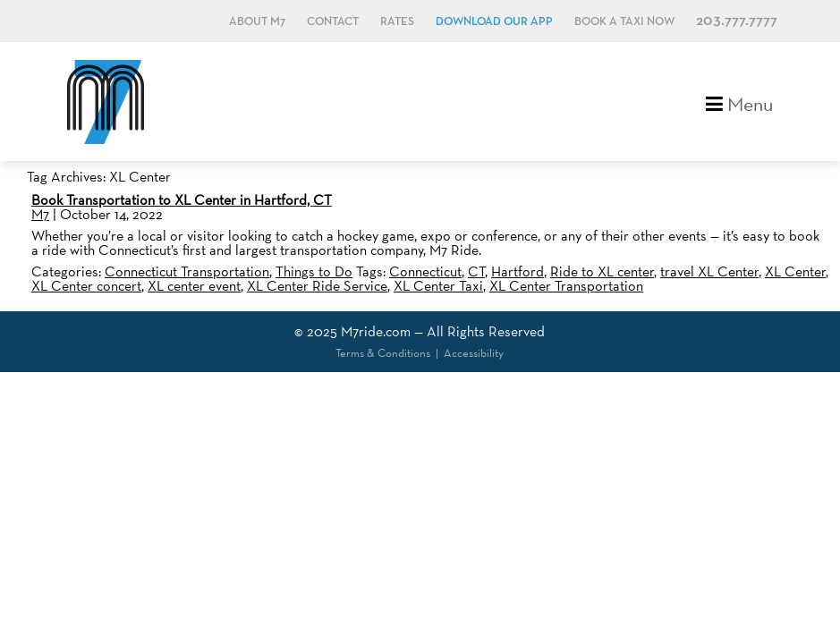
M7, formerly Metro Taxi (106, 102)
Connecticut (425, 271)
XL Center (795, 271)
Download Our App (494, 22)
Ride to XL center (602, 271)
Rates (397, 22)
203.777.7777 (737, 21)
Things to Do (314, 271)
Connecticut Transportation (187, 271)
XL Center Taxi (438, 286)
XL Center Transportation (566, 286)
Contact (333, 22)
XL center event (194, 286)
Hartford (518, 271)
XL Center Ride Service (317, 286)
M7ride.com (376, 331)
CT (476, 271)
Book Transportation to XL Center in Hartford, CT (182, 200)
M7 (40, 214)
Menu (739, 102)
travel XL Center (709, 271)
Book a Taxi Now (624, 22)
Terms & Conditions (383, 353)
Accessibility (474, 353)
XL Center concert (86, 286)
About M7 (257, 22)
